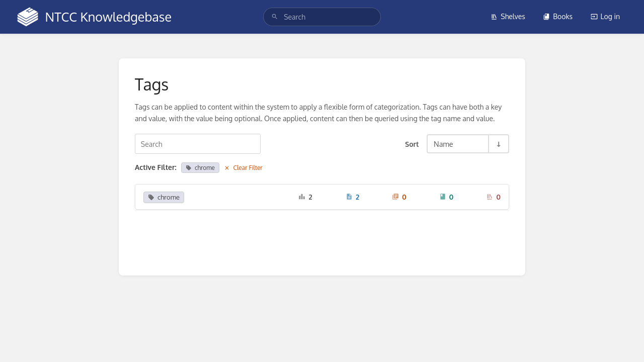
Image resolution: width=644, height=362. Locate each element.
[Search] (275, 17)
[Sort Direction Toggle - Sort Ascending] (498, 144)
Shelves (508, 16)
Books (558, 16)
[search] (322, 17)
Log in (605, 16)
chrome (200, 168)
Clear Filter (243, 168)
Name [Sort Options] (444, 144)
